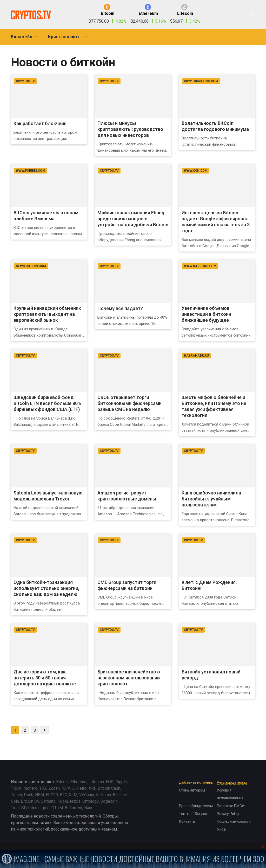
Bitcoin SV (30, 801)
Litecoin (97, 782)
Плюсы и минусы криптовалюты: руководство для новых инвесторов (130, 129)
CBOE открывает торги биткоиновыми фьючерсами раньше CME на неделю (129, 403)
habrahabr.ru (196, 356)
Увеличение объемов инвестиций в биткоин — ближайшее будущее (209, 314)
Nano (89, 808)
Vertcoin (103, 795)
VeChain (87, 795)
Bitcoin (62, 782)
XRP (92, 788)
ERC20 (52, 795)
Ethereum (79, 782)
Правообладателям (196, 806)
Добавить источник (196, 782)
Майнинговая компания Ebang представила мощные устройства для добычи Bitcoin (133, 219)
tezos (75, 801)
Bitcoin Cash (109, 788)
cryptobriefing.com (201, 81)
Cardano (48, 801)
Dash (29, 795)
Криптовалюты (65, 37)
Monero (30, 788)
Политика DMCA (231, 806)
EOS (110, 782)
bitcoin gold (39, 808)
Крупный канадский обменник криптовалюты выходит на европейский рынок (47, 314)
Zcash (54, 788)
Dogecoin (109, 801)
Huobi (63, 801)
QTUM (57, 808)
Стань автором (192, 790)
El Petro (79, 788)
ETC (63, 795)
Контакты (187, 821)
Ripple (121, 782)
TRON (16, 788)
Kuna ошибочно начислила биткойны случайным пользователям (211, 499)
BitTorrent (74, 808)
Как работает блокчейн (40, 123)
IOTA (66, 788)
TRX (43, 788)
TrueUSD (19, 808)
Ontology (90, 801)
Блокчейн (22, 37)
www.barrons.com (200, 266)
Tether (16, 795)
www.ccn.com (196, 171)
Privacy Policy (228, 814)
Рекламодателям (232, 782)
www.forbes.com (31, 171)
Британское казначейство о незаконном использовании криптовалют (129, 678)
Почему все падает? (120, 308)
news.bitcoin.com (31, 266)
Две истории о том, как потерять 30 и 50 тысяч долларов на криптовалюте (45, 678)
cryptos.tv (25, 81)
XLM (73, 795)
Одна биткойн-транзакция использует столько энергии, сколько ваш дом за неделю (46, 588)
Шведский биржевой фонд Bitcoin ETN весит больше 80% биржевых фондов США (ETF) (47, 403)
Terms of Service (193, 814)
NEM (39, 795)
